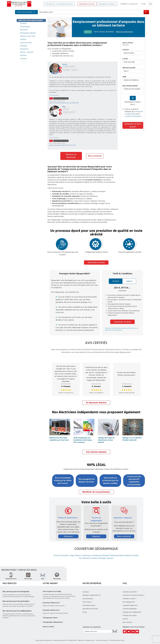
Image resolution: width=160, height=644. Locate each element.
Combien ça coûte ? (129, 598)
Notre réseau (87, 601)
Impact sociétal (48, 626)
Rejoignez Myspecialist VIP (92, 595)
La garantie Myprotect (130, 605)
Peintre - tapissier (27, 52)
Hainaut (110, 558)
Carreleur (23, 23)
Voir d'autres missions (96, 451)
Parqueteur (24, 49)
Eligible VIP (88, 32)
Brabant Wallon (124, 555)
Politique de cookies (130, 615)
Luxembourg (96, 555)
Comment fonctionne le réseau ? (134, 595)
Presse (85, 611)
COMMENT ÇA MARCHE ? (129, 4)
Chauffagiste (25, 27)
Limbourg (86, 555)
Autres (23, 59)
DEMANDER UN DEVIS (87, 4)
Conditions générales (130, 608)
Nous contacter (95, 156)
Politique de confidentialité (132, 611)
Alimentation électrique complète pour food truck (59, 438)
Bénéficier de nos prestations (96, 491)
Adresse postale (129, 68)
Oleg (64, 107)
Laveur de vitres (26, 43)
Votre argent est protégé (52, 591)
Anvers (56, 555)
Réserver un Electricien (71, 156)
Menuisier (24, 46)
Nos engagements (129, 601)
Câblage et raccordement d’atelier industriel (132, 438)
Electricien (24, 30)
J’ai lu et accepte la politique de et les (133, 113)
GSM (124, 77)
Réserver (96, 536)
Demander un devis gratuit (133, 125)
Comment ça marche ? (130, 591)
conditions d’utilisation (133, 116)
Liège (72, 555)
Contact (126, 50)
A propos (86, 591)
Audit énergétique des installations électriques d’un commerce (83, 438)
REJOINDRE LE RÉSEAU (107, 4)
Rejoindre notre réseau (90, 608)
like (60, 71)
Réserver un (125, 32)
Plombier (23, 55)
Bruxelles (64, 555)
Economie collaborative (51, 602)
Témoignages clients (50, 617)
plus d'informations (130, 86)
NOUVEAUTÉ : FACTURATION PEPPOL (59, 4)
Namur (78, 555)
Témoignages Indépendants (53, 621)
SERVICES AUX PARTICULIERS (31, 20)
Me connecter (127, 621)
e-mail (125, 59)
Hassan (65, 64)
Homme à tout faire (28, 36)
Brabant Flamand (110, 555)
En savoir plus (54, 95)
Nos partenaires (88, 598)
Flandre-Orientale (98, 558)
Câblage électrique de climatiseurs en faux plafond (106, 438)
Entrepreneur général (28, 33)
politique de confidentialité (134, 113)
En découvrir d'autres (96, 402)
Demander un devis (96, 262)
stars (60, 68)
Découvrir (68, 536)
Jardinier (23, 39)
